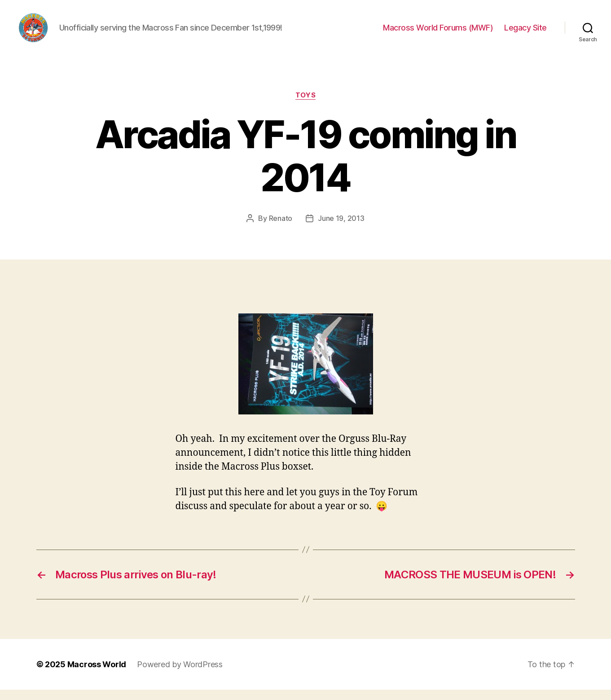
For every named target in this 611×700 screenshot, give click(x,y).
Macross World (97, 675)
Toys (305, 106)
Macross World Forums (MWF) (438, 33)
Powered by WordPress (180, 675)
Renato (281, 229)
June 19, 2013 (341, 229)
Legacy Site (525, 33)
